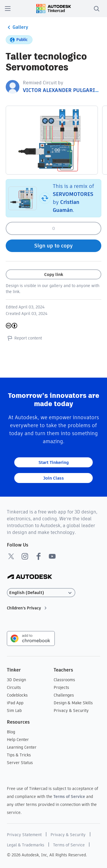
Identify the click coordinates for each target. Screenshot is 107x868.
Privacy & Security (71, 711)
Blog (11, 732)
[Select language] (41, 593)
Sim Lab (14, 711)
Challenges (64, 695)
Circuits (14, 687)
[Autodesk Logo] (30, 577)
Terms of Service (69, 797)
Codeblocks (17, 695)
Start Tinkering (54, 462)
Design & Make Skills (73, 703)
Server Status (20, 763)
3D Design (16, 680)
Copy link (54, 274)
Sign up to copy (53, 246)
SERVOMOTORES (73, 194)
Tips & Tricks (19, 755)
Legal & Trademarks (26, 845)
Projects (61, 687)
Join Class (53, 478)
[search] (96, 9)
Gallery (17, 27)
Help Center (18, 740)
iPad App (15, 703)
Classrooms (64, 680)
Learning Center (22, 747)
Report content (24, 338)
